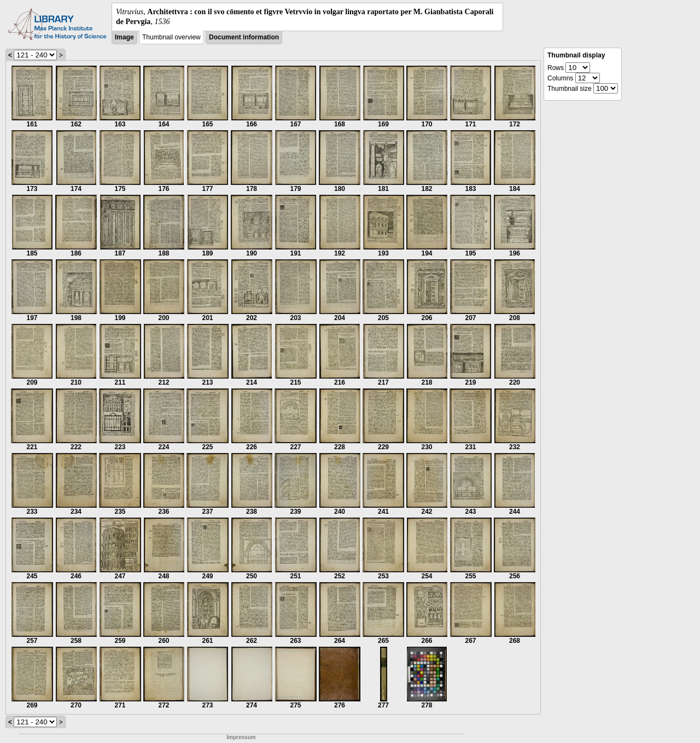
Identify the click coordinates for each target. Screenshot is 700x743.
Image (124, 37)
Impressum (241, 737)
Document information (244, 37)
